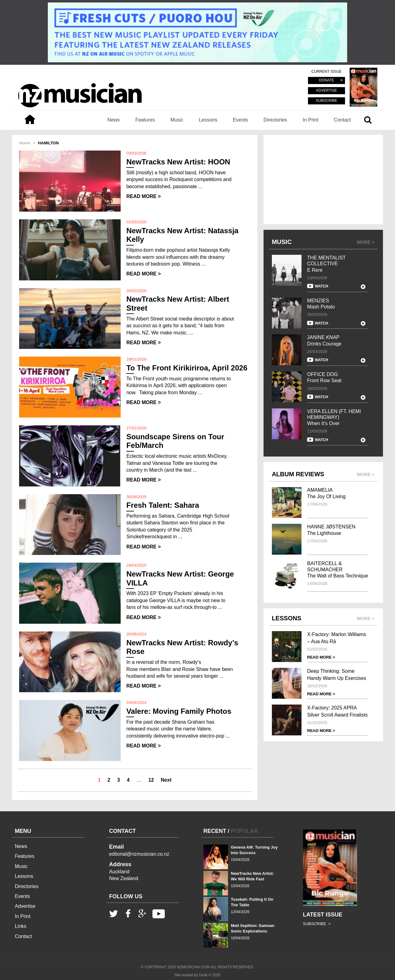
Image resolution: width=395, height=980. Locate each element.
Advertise (25, 906)
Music (177, 120)
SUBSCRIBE (326, 101)
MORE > (366, 242)
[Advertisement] (323, 180)
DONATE (326, 81)
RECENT (215, 831)
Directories (275, 120)
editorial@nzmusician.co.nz (139, 854)
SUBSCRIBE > (317, 924)
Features (145, 120)
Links (21, 926)
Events (240, 120)
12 (151, 780)
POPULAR (244, 831)
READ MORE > (143, 196)
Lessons (208, 120)
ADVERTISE (326, 91)
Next (166, 780)
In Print (311, 120)
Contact (342, 120)
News (114, 120)
